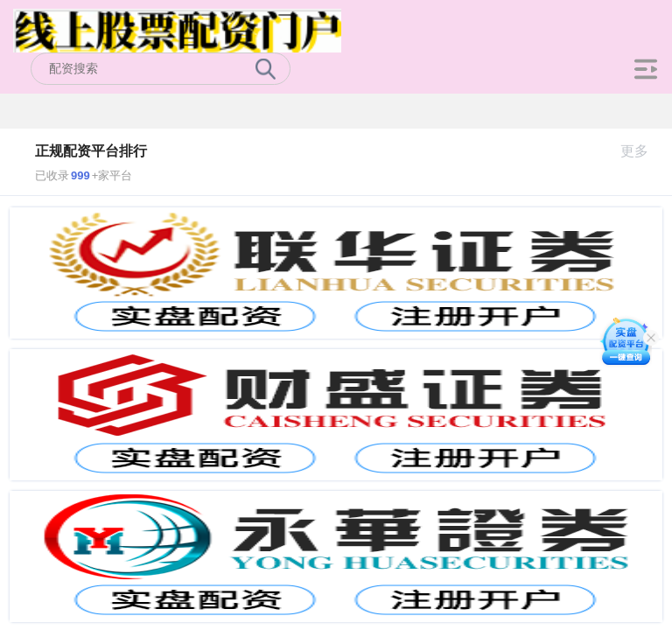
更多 (642, 151)
